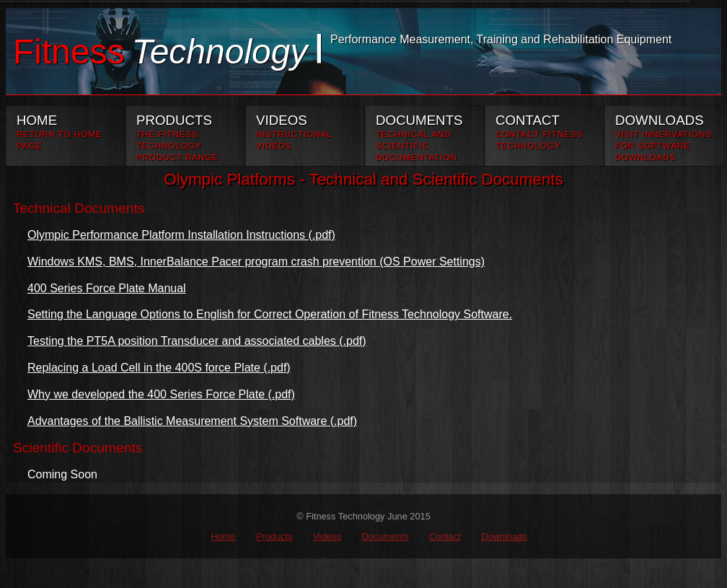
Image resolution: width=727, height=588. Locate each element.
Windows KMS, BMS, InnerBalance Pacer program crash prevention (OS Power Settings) (256, 262)
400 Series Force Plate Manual (107, 288)
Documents (385, 536)
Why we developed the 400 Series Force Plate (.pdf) (161, 394)
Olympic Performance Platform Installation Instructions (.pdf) (181, 235)
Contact (445, 536)
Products (274, 536)
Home (223, 536)
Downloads (504, 536)
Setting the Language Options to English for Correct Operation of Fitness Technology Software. (270, 314)
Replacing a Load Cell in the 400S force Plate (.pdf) (159, 368)
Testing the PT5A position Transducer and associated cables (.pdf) (197, 341)
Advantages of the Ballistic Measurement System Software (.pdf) (192, 421)
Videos (327, 536)
